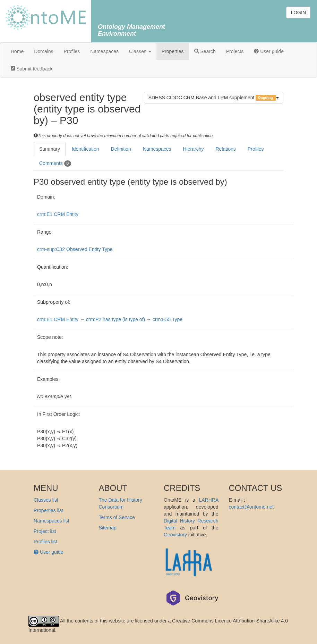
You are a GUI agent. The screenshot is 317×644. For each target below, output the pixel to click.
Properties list (48, 510)
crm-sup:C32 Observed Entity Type (75, 249)
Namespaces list (52, 521)
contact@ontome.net (251, 507)
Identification (85, 149)
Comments (55, 164)
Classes (140, 51)
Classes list (46, 500)
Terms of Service (117, 517)
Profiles (72, 51)
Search (205, 51)
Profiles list (45, 542)
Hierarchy (194, 149)
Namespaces (104, 51)
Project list (45, 531)
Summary (50, 149)
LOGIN (298, 12)
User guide (269, 51)
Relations (226, 149)
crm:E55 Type (168, 319)
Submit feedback (32, 69)
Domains (44, 51)
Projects (235, 51)
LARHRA (208, 500)
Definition (121, 149)
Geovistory (175, 535)
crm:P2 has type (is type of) (115, 319)
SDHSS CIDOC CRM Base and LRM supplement (214, 98)
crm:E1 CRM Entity (58, 214)
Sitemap (108, 528)
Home (17, 51)
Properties (173, 51)
